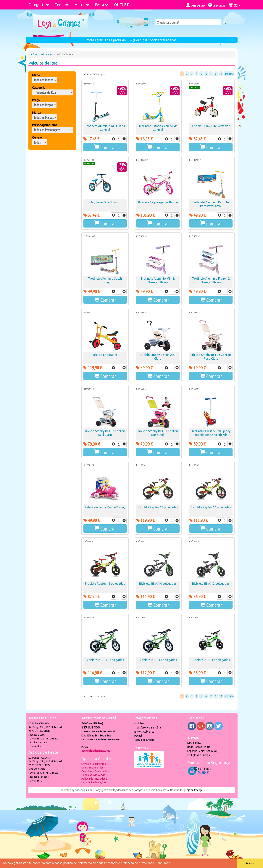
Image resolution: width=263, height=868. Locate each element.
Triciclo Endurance (105, 355)
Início (34, 54)
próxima (229, 74)
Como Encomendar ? (93, 768)
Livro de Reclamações (94, 782)
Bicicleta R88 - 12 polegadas (211, 660)
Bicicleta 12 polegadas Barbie (158, 202)
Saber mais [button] (163, 863)
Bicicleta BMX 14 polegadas (158, 584)
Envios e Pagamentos (94, 764)
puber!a (79, 790)
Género (37, 137)
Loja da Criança (194, 790)
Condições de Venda (93, 775)
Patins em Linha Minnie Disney (105, 507)
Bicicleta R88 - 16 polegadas (105, 660)
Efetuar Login (196, 5)
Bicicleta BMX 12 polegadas (211, 584)
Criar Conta (216, 5)
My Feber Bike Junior (105, 202)
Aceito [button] (250, 863)
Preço (36, 100)
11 (221, 74)
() (234, 5)
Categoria (39, 5)
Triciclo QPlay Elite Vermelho (211, 126)
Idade (36, 75)
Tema (62, 5)
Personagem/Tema (45, 125)
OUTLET (121, 5)
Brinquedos (47, 54)
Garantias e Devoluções (95, 771)
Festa (102, 5)
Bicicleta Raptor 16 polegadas (158, 507)
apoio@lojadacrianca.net (96, 751)
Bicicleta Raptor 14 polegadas (211, 507)
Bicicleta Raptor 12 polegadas (105, 584)
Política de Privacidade (94, 779)
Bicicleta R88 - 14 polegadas (158, 660)
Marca (82, 5)
